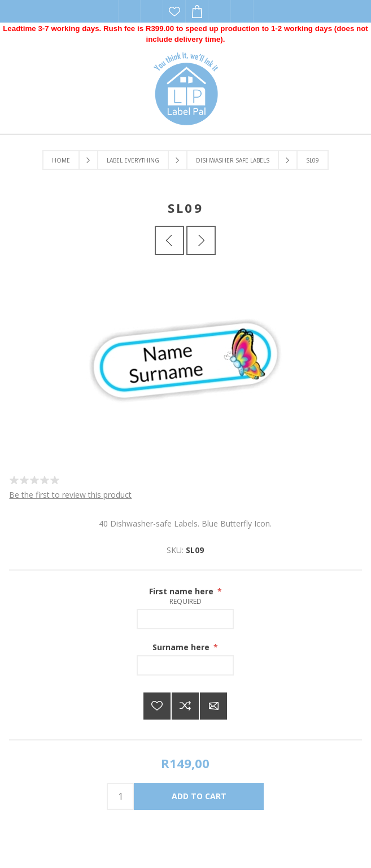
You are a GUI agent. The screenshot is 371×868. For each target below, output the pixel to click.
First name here (182, 591)
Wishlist (174, 11)
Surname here (182, 647)
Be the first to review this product (70, 495)
